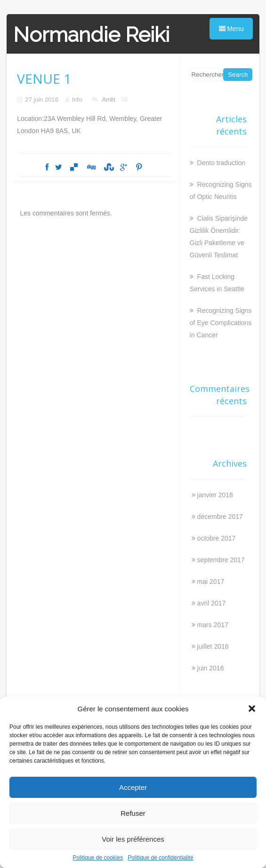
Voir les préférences (133, 839)
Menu (231, 29)
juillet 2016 (213, 646)
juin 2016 (211, 668)
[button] (252, 709)
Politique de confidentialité (160, 858)
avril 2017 (212, 603)
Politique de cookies (98, 858)
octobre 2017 (217, 538)
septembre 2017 (221, 560)
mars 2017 (213, 625)
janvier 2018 (215, 495)
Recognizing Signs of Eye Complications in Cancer (221, 323)
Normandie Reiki (91, 35)
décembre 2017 (220, 517)
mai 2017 (211, 581)
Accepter (133, 787)
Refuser (133, 813)
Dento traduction (221, 163)
